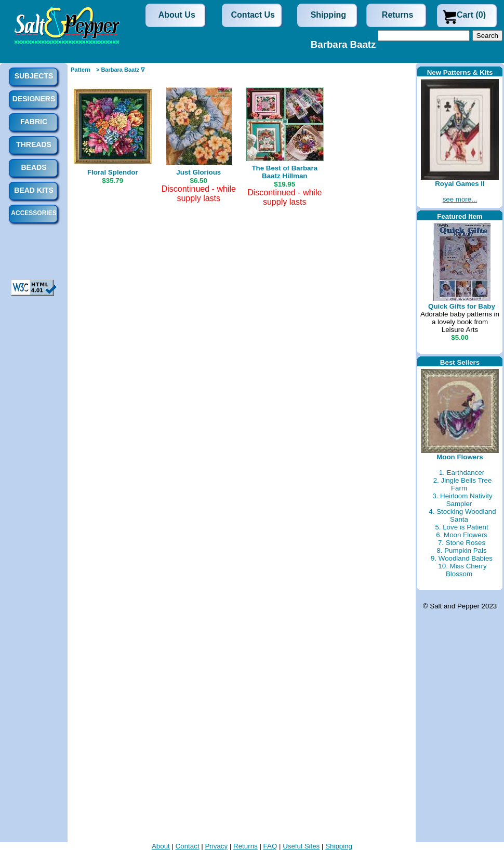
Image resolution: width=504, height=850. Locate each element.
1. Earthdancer (462, 473)
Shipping (328, 15)
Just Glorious (198, 172)
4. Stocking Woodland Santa (462, 515)
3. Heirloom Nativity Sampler (462, 500)
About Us (177, 15)
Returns (397, 15)
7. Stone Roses (462, 543)
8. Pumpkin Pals (461, 550)
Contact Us (253, 15)
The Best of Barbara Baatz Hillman (284, 172)
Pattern (81, 70)
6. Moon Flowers (462, 535)
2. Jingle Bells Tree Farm (463, 484)
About (161, 846)
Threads (34, 144)
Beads (34, 167)
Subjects (34, 76)
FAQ (270, 846)
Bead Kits (34, 190)
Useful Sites (301, 846)
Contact (188, 846)
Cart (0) (471, 15)
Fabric (34, 122)
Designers (34, 99)
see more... (460, 199)
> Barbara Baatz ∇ (121, 70)
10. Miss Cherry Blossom (462, 570)
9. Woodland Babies (462, 558)
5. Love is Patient (461, 527)
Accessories (34, 213)
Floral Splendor (113, 172)
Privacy (216, 846)
